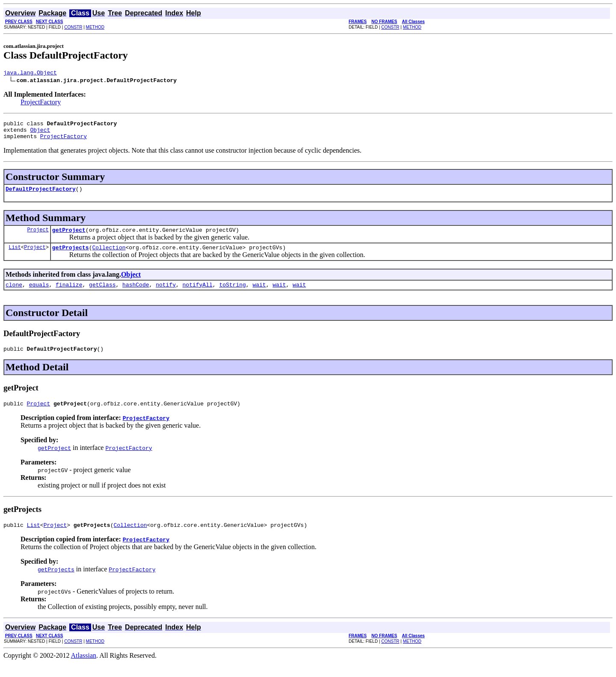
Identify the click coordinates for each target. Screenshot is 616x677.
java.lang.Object (30, 74)
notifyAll (198, 295)
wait (259, 295)
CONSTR (73, 27)
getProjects (71, 256)
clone (14, 295)
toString (232, 295)
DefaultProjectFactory (41, 195)
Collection (109, 256)
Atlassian (84, 670)
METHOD (95, 27)
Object (40, 133)
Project (38, 237)
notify (166, 295)
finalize (69, 295)
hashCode (136, 295)
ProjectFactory (41, 103)
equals (39, 295)
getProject (69, 237)
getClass (102, 295)
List (15, 256)
